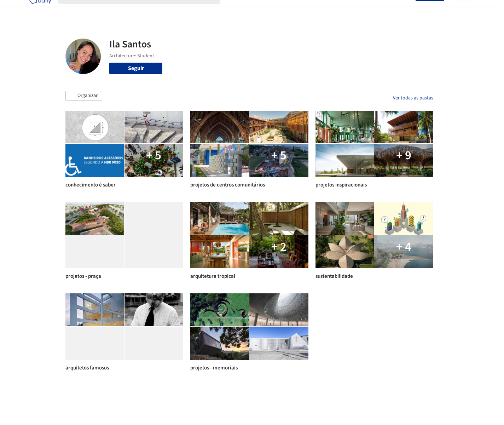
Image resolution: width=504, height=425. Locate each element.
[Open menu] (464, 10)
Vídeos (357, 10)
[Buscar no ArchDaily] (145, 10)
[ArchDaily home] (40, 10)
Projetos (237, 10)
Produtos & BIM (298, 10)
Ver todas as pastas (413, 98)
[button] (84, 96)
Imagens (263, 10)
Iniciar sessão (395, 10)
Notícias (333, 10)
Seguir (136, 68)
